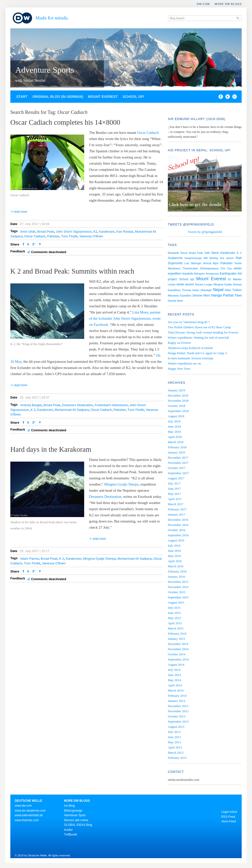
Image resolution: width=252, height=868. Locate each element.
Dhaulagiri (206, 290)
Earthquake (228, 273)
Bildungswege (73, 811)
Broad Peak (46, 232)
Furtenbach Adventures (111, 405)
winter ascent (185, 284)
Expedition (186, 296)
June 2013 (174, 737)
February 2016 (177, 571)
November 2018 (178, 401)
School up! (133, 97)
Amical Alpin (211, 263)
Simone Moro (201, 295)
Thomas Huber (191, 290)
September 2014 (178, 659)
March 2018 (176, 442)
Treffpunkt (71, 834)
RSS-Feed (228, 817)
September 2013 (178, 721)
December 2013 (178, 706)
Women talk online (76, 820)
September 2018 (178, 411)
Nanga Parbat (223, 295)
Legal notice (229, 812)
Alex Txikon (233, 290)
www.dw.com (23, 806)
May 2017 (174, 494)
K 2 (33, 410)
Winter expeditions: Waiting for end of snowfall (198, 338)
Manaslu (173, 295)
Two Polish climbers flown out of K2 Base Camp (199, 327)
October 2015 (177, 592)
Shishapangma (209, 268)
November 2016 (178, 525)
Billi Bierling (211, 258)
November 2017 (178, 463)
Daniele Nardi (175, 301)
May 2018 (174, 432)
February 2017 (177, 509)
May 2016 (174, 556)
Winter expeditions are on (184, 363)
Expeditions (174, 290)
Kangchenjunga (193, 258)
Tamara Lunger (204, 284)
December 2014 (178, 644)
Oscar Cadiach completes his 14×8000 (65, 122)
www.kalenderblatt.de (29, 815)
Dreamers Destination (78, 405)
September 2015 (178, 597)
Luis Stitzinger (193, 263)
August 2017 (176, 478)
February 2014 (177, 696)
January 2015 (176, 639)
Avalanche (175, 258)
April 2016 (175, 561)
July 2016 (174, 546)
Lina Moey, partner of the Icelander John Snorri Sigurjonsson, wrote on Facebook (125, 318)
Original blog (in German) (58, 97)
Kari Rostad (125, 232)
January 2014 (176, 701)
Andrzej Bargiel (31, 405)
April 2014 (175, 685)
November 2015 (178, 587)
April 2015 (175, 623)
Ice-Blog (69, 806)
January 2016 (176, 577)
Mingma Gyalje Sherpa (121, 484)
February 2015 (177, 634)
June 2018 (174, 426)
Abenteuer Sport (75, 815)
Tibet (238, 295)
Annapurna (212, 274)
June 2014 (174, 675)
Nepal (218, 290)
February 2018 (177, 447)
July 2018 (174, 421)
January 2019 (176, 390)
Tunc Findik (70, 236)
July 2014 (174, 670)
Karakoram (107, 232)
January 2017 (176, 514)
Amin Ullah (28, 232)
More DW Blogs (228, 4)
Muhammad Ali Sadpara (72, 410)
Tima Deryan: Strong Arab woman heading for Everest (203, 332)
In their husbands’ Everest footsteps (191, 358)
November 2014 (178, 649)
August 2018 (176, 416)
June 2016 (174, 551)
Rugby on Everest (179, 343)
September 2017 (178, 473)
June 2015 (174, 613)
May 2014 (174, 680)
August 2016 (176, 540)
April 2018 (175, 437)
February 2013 (177, 758)
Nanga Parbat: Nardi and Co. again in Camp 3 (197, 353)
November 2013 (178, 711)
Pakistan (53, 236)
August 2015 (176, 602)
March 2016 (176, 566)
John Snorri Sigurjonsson (74, 232)
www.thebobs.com (27, 820)
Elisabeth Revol (178, 253)
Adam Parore (29, 559)
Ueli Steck (212, 253)
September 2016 (178, 535)
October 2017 (177, 468)
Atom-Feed (228, 821)
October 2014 (177, 654)
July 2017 (174, 483)
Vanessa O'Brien (91, 236)
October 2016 (177, 530)
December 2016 (178, 520)
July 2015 (174, 608)
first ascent (227, 258)
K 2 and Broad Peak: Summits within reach (72, 271)
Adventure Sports (45, 70)
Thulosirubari (190, 268)
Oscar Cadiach (148, 133)
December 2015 (178, 582)
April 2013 (175, 747)
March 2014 (176, 690)
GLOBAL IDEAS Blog (78, 825)
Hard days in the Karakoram (51, 449)
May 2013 (174, 742)
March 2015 (176, 628)
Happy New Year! (179, 369)
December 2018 (178, 395)
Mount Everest (103, 97)
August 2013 (176, 727)
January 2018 (176, 452)
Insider (68, 830)
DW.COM (203, 4)
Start (22, 97)
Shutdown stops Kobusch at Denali (190, 348)
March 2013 (176, 753)
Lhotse (172, 285)
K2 (95, 232)
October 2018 (177, 406)
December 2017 (178, 458)
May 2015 (174, 618)
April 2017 (175, 499)
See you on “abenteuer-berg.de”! (189, 322)
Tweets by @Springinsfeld (205, 232)
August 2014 (176, 665)
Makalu (237, 279)
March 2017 (176, 504)
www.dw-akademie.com (30, 811)
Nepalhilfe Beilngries (194, 274)
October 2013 (177, 716)
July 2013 (174, 732)
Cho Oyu (226, 268)
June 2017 (174, 489)
